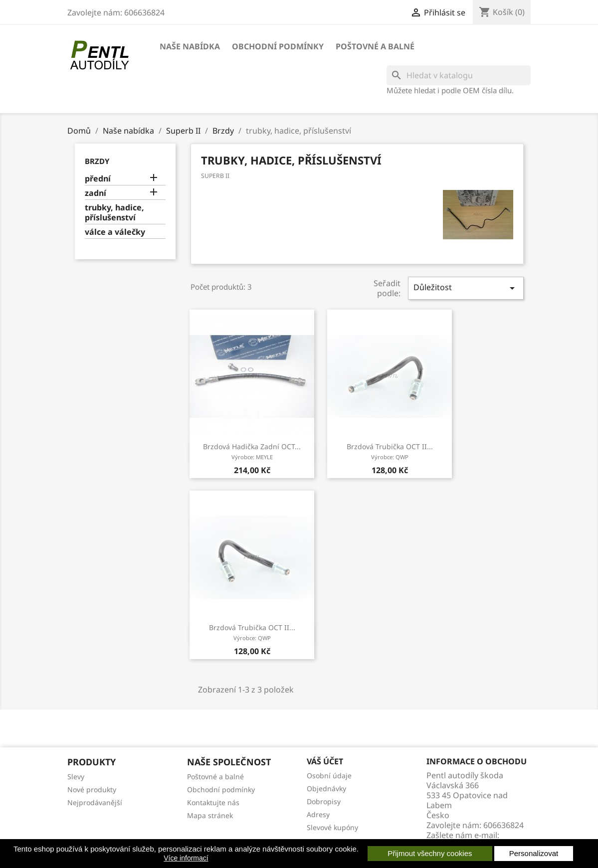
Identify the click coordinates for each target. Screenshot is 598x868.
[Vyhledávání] (459, 75)
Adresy (318, 814)
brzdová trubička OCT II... (390, 451)
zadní (96, 193)
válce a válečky (115, 232)
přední (98, 179)
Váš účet (325, 761)
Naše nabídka (190, 46)
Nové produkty (92, 789)
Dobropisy (324, 801)
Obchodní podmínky (278, 46)
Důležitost (466, 288)
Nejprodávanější (95, 802)
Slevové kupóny (332, 827)
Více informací (186, 858)
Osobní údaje (329, 776)
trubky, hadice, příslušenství (114, 213)
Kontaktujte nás (213, 802)
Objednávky (326, 788)
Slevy (76, 777)
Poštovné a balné (375, 46)
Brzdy (97, 161)
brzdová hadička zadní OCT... (252, 451)
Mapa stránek (210, 815)
